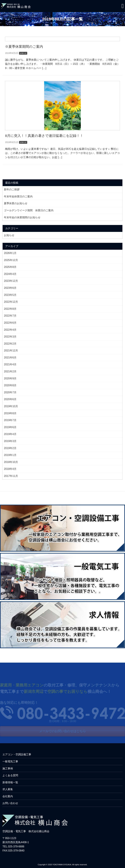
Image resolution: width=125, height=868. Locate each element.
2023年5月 (10, 295)
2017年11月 (11, 476)
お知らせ (9, 235)
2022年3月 (10, 337)
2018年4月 (10, 469)
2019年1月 (10, 455)
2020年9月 (10, 378)
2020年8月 (10, 385)
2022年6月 (10, 323)
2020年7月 (10, 392)
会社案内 (8, 796)
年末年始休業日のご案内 (18, 196)
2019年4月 (10, 434)
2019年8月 (10, 413)
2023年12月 (11, 281)
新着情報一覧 (10, 782)
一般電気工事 (10, 761)
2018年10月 (11, 462)
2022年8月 (10, 309)
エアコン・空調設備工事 (17, 754)
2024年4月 (10, 274)
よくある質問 (10, 775)
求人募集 (8, 789)
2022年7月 (10, 316)
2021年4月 (10, 364)
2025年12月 (11, 260)
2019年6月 (10, 427)
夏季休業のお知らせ (16, 203)
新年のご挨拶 (12, 189)
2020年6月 (10, 399)
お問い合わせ (10, 803)
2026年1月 (10, 253)
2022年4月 (10, 330)
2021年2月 (10, 371)
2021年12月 (11, 351)
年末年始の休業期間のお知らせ (22, 217)
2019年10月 (11, 406)
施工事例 (8, 768)
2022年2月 (10, 344)
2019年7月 (10, 420)
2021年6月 (10, 358)
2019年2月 (10, 448)
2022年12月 (11, 302)
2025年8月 (10, 267)
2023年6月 (10, 288)
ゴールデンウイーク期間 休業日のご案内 (29, 210)
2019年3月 (10, 441)
